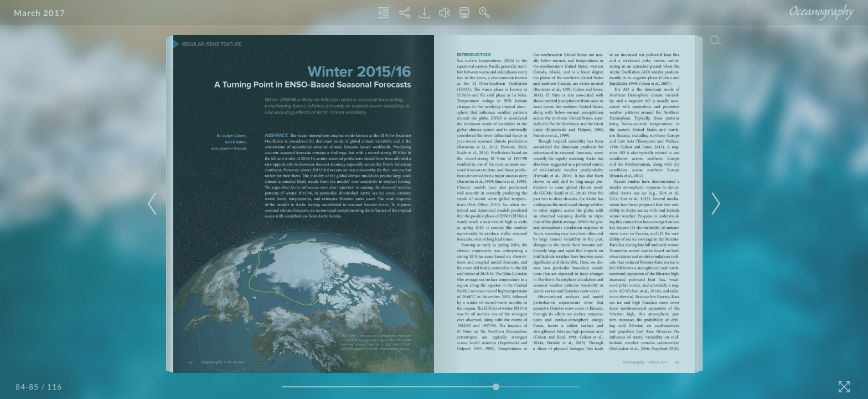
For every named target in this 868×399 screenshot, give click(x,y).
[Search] (716, 40)
